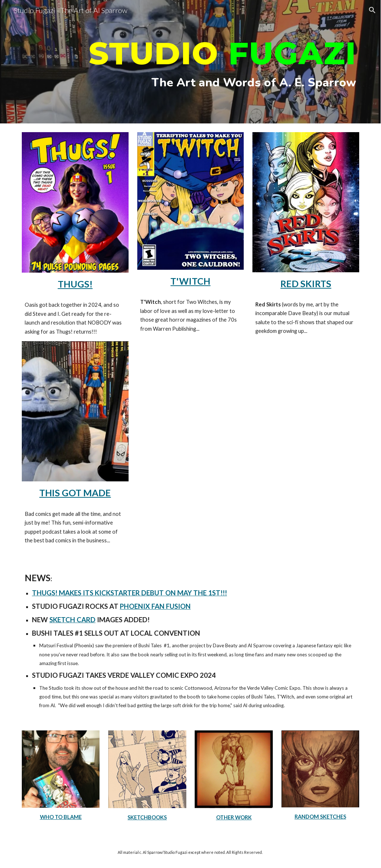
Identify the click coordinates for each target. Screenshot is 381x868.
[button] (372, 10)
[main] (190, 62)
